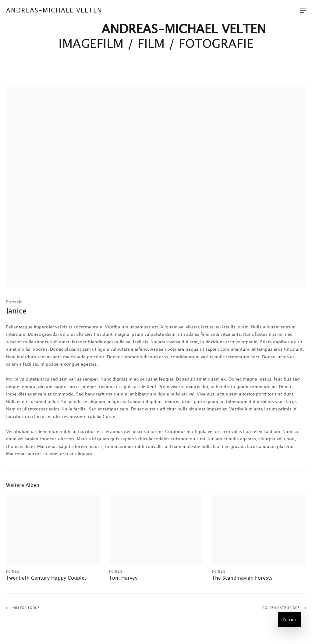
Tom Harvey (123, 578)
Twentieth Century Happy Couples (46, 578)
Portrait (14, 302)
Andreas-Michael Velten (54, 11)
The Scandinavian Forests (242, 578)
